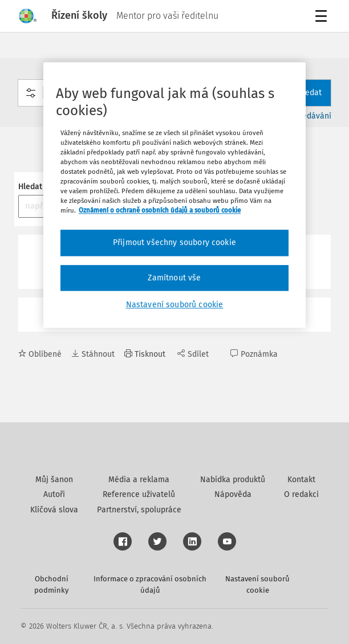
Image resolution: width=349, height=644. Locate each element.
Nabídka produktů (233, 480)
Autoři (54, 494)
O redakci (301, 494)
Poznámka (254, 354)
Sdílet (193, 354)
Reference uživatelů (139, 494)
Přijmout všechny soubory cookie (174, 242)
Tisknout (145, 354)
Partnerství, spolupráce (139, 510)
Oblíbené (40, 354)
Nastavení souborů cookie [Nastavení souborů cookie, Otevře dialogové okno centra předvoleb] (175, 305)
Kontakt (301, 480)
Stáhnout (93, 354)
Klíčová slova (54, 510)
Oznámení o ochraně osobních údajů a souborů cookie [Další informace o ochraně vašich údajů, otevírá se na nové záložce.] (160, 210)
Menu (323, 17)
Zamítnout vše (174, 278)
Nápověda (233, 494)
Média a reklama (139, 480)
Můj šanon (54, 480)
